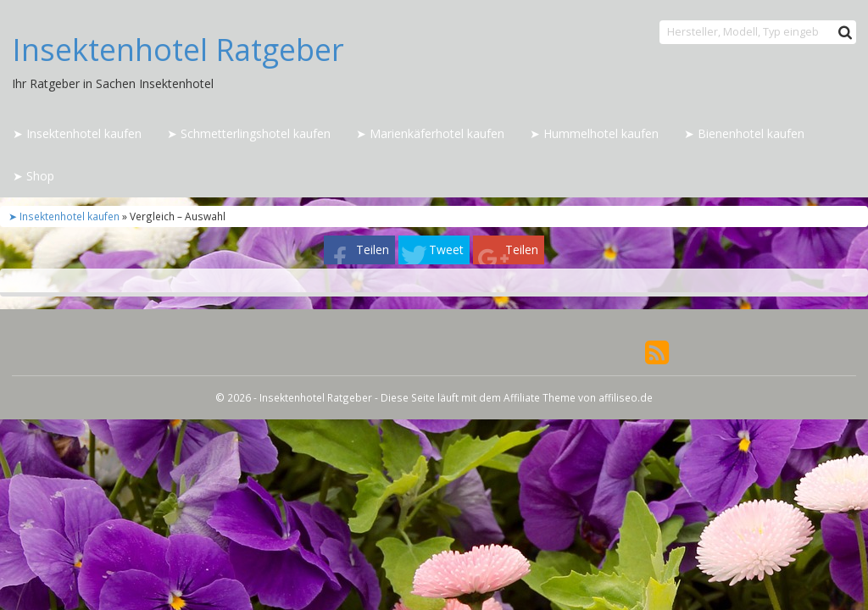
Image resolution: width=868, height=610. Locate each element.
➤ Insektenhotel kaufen (77, 133)
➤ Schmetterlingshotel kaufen (249, 133)
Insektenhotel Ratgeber (178, 50)
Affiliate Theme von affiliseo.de (578, 397)
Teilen (373, 250)
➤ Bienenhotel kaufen (744, 133)
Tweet (446, 250)
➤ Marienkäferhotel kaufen (430, 133)
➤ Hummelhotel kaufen (594, 133)
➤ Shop (33, 176)
